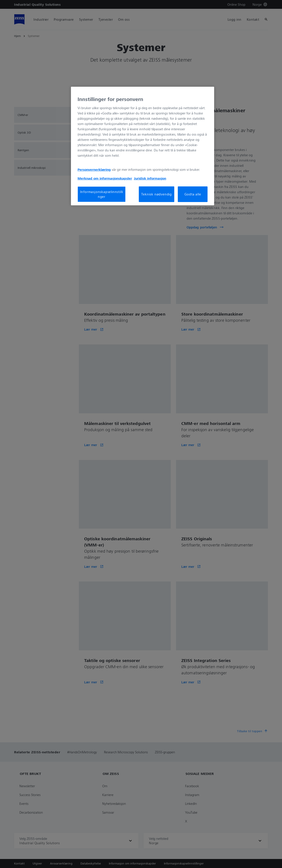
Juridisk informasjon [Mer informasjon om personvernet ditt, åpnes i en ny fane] (150, 178)
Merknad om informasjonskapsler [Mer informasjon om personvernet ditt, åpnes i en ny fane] (105, 178)
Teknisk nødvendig (157, 194)
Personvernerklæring (94, 169)
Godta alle (193, 194)
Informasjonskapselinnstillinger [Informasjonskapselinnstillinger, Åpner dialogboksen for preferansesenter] (102, 194)
